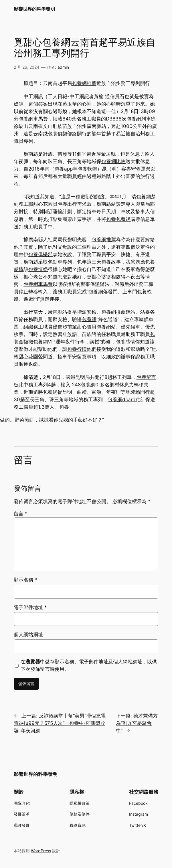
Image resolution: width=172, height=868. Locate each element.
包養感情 (125, 342)
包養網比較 (113, 161)
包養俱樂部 (60, 134)
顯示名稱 (25, 580)
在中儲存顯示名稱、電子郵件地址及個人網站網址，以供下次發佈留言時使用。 (89, 665)
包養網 (134, 119)
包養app (64, 169)
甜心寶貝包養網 (94, 327)
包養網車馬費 (33, 119)
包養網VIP (44, 342)
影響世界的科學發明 (34, 9)
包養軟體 (87, 169)
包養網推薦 (84, 83)
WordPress (41, 851)
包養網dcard (122, 400)
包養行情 (77, 349)
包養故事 (111, 262)
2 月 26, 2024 (26, 67)
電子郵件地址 (30, 607)
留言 (21, 514)
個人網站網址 (28, 634)
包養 (62, 204)
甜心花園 (43, 204)
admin (63, 67)
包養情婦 (38, 269)
